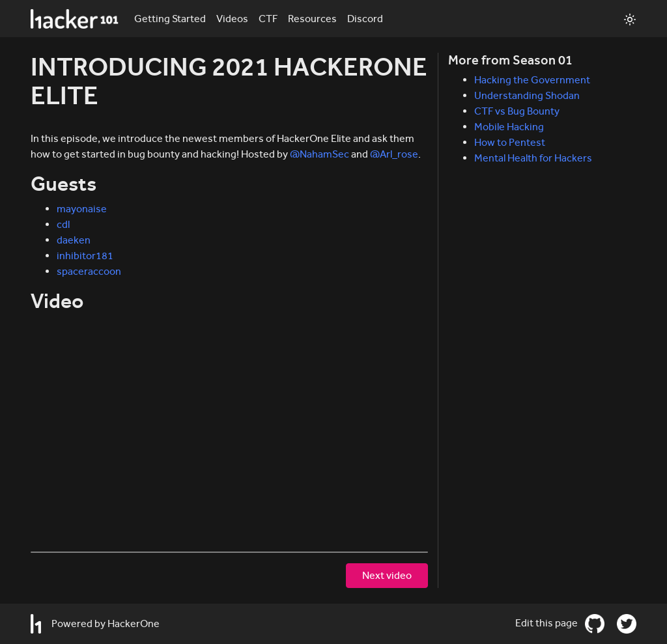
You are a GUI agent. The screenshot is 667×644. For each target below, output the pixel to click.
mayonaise (82, 209)
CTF (268, 19)
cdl (63, 224)
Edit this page (547, 623)
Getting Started (170, 19)
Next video (387, 575)
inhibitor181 (85, 256)
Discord (365, 19)
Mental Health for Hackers (533, 158)
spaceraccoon (89, 271)
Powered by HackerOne (95, 624)
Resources (312, 19)
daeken (74, 240)
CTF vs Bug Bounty (517, 111)
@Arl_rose (394, 154)
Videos (232, 19)
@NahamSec (319, 154)
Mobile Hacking (509, 127)
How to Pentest (510, 142)
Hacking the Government (532, 80)
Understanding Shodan (527, 95)
